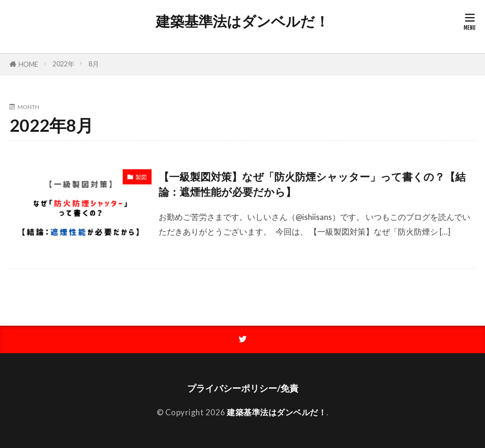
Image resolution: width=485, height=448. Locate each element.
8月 (94, 64)
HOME (28, 64)
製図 (141, 177)
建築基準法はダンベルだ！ (242, 21)
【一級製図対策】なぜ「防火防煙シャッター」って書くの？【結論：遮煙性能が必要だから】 (312, 184)
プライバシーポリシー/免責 (243, 388)
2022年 (63, 64)
